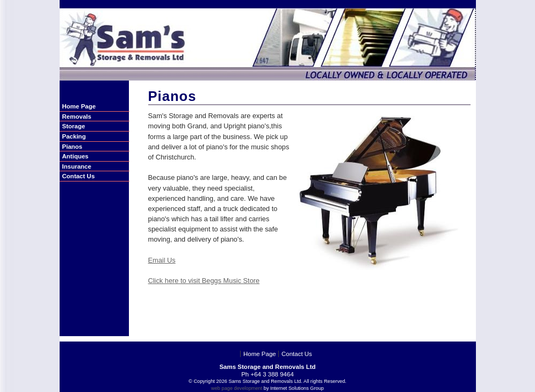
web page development (237, 388)
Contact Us (297, 354)
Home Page (260, 354)
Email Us (162, 260)
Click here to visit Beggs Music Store (204, 281)
